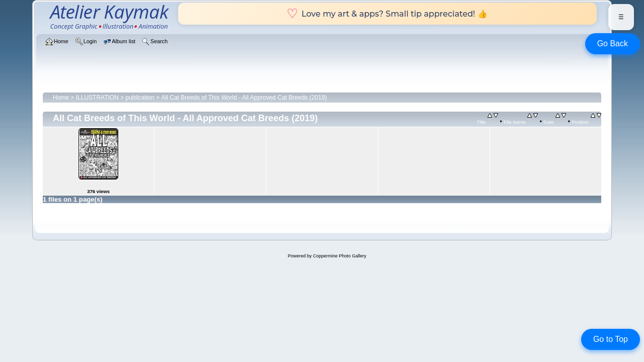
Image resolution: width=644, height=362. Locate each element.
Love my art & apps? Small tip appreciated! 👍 (387, 14)
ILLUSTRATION (97, 98)
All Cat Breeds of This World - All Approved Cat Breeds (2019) (244, 98)
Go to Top (611, 339)
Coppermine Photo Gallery (340, 256)
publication (140, 98)
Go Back (613, 43)
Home (61, 98)
